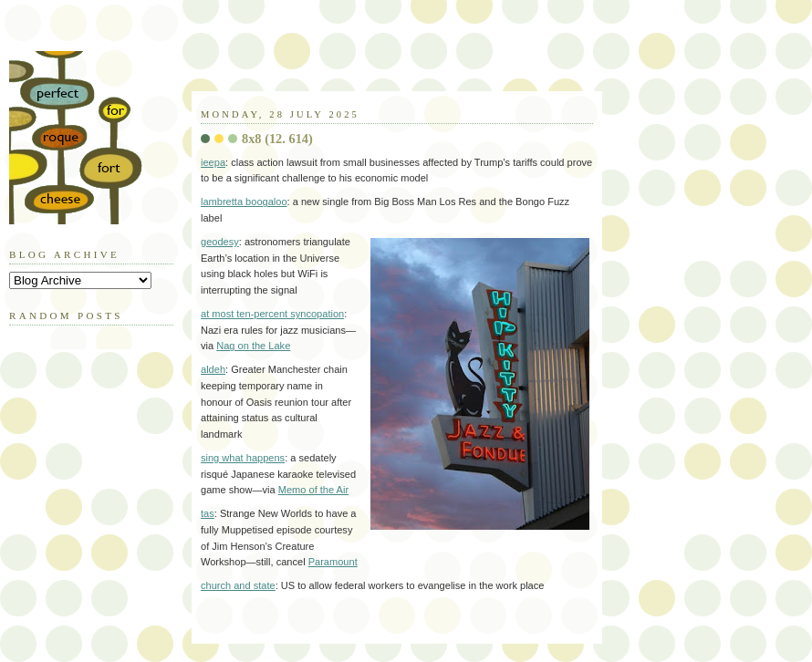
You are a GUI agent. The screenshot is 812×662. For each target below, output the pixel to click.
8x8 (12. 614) (277, 139)
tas (208, 513)
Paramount (333, 562)
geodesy (220, 242)
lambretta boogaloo (244, 202)
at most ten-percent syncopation (272, 314)
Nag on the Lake (253, 346)
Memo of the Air (313, 490)
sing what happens (243, 458)
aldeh (213, 369)
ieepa (213, 162)
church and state (238, 585)
